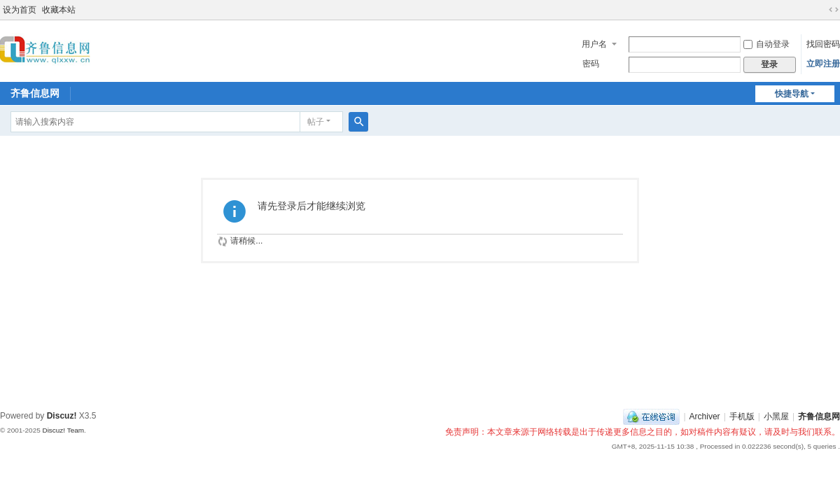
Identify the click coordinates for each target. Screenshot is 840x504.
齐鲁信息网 (35, 93)
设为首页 (20, 10)
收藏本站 (59, 10)
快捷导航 (792, 94)
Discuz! (62, 416)
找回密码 (823, 44)
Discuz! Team (63, 430)
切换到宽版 (834, 10)
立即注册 (823, 64)
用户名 (594, 44)
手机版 (742, 416)
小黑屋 (776, 416)
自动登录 (766, 44)
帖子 (316, 122)
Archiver (705, 416)
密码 (591, 64)
